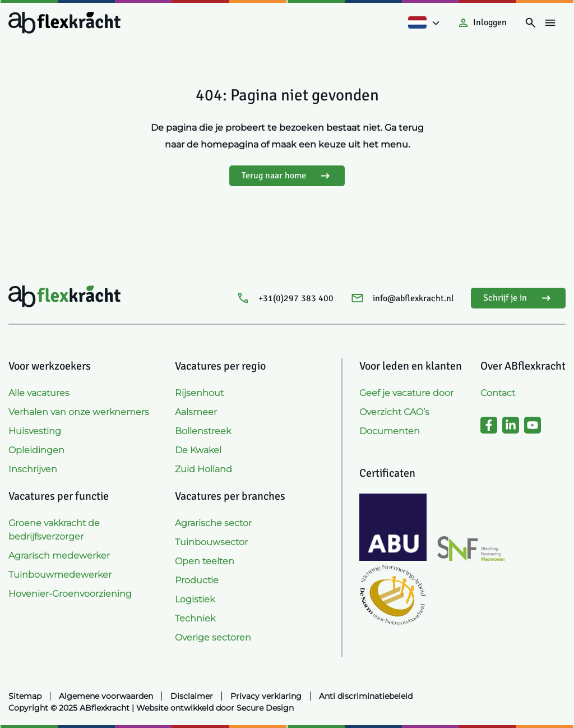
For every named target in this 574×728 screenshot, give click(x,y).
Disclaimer (192, 696)
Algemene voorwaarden (106, 696)
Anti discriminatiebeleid (366, 696)
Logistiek (195, 599)
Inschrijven (33, 469)
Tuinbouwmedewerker (60, 575)
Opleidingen (36, 450)
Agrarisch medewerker (59, 556)
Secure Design (265, 708)
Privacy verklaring (266, 696)
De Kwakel (198, 450)
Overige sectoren (213, 637)
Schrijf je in (518, 298)
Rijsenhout (199, 393)
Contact (498, 393)
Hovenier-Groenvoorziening (70, 594)
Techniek (195, 618)
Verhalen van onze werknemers (79, 412)
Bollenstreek (203, 431)
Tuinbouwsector (211, 542)
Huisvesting (35, 431)
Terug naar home (287, 176)
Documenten (390, 431)
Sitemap (25, 696)
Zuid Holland (203, 469)
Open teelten (205, 561)
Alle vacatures (39, 393)
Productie (197, 580)
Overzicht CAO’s (394, 412)
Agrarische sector (213, 523)
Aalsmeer (196, 412)
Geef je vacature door (406, 393)
